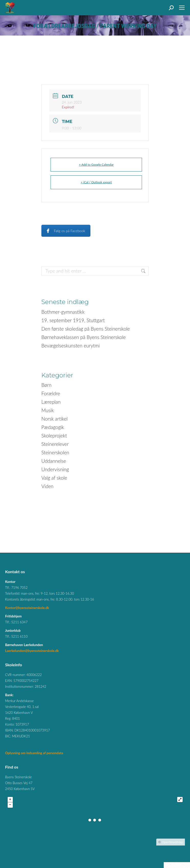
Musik (48, 410)
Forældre (51, 393)
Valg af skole (54, 478)
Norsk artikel (55, 419)
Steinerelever (55, 444)
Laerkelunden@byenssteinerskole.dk (32, 651)
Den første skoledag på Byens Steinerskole (86, 329)
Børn (46, 385)
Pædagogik (53, 427)
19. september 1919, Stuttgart (73, 320)
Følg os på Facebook (66, 231)
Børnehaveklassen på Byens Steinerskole (84, 337)
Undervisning (55, 469)
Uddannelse (54, 461)
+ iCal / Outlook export (96, 182)
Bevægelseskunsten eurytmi (71, 346)
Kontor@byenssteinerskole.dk (27, 608)
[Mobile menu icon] (182, 8)
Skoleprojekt (54, 436)
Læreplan (51, 402)
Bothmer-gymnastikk (63, 312)
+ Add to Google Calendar (96, 165)
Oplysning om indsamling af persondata (34, 753)
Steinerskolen (55, 452)
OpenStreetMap (172, 842)
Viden (47, 486)
